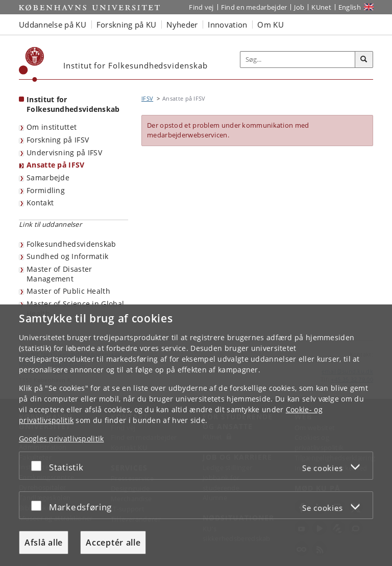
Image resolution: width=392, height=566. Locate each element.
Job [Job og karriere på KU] (299, 7)
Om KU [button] (271, 25)
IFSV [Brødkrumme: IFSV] (147, 98)
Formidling (46, 190)
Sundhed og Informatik (67, 256)
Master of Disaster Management (59, 274)
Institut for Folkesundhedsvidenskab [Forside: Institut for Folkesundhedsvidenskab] (73, 104)
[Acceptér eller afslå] (39, 466)
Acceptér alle (113, 543)
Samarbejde (48, 178)
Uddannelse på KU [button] (53, 25)
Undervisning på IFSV (64, 152)
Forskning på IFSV (58, 140)
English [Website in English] (350, 7)
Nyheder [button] (182, 25)
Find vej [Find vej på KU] (201, 7)
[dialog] (196, 435)
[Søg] (364, 60)
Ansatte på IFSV (56, 165)
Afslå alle (44, 543)
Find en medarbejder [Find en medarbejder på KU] (254, 7)
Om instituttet (52, 127)
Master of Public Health (68, 291)
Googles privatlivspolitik (62, 439)
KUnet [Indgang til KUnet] (321, 7)
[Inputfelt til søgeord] (298, 60)
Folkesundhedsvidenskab (71, 244)
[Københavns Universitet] (32, 64)
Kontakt (40, 203)
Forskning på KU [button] (127, 25)
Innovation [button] (227, 25)
